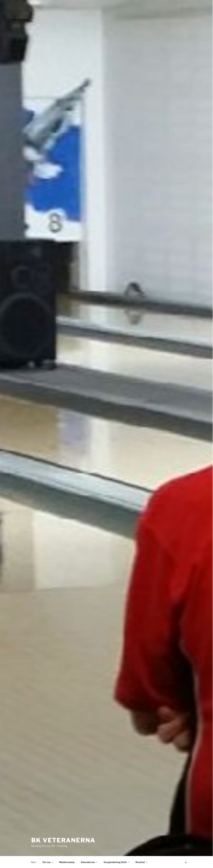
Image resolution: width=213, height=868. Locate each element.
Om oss (48, 862)
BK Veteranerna (63, 840)
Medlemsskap (67, 862)
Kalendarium (90, 862)
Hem (34, 862)
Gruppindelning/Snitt (117, 862)
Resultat (142, 862)
